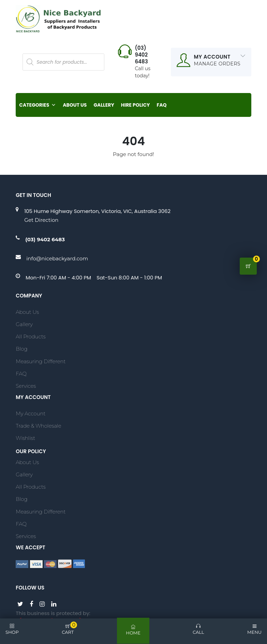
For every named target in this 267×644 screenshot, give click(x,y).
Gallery (104, 105)
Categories (38, 105)
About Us (75, 105)
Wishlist (25, 438)
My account (31, 413)
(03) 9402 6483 (45, 239)
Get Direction (41, 220)
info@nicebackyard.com (57, 258)
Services (26, 386)
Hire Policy (136, 105)
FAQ (162, 105)
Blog (21, 349)
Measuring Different (41, 361)
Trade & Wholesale (38, 426)
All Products (31, 336)
